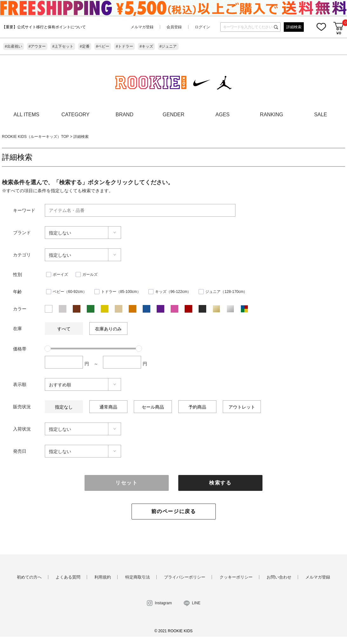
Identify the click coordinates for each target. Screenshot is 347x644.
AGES (222, 115)
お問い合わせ (279, 577)
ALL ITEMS (27, 115)
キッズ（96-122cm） (173, 292)
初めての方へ (29, 577)
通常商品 (108, 407)
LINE (196, 603)
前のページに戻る (174, 511)
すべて (64, 329)
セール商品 (153, 407)
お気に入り (321, 27)
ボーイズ (60, 275)
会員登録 (174, 27)
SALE (320, 115)
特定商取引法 (138, 577)
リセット (126, 483)
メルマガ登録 (142, 27)
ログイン (202, 27)
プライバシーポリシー (185, 577)
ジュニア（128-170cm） (226, 292)
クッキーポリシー (236, 577)
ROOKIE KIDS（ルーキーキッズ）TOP (35, 137)
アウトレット (242, 407)
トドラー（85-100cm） (121, 292)
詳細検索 (294, 27)
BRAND (125, 115)
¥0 (339, 33)
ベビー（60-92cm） (70, 292)
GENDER (173, 115)
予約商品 (197, 407)
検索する (220, 483)
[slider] (48, 349)
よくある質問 (68, 577)
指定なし (64, 407)
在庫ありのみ (108, 329)
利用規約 (103, 577)
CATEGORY (75, 115)
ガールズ (90, 275)
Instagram (163, 603)
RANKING (272, 115)
